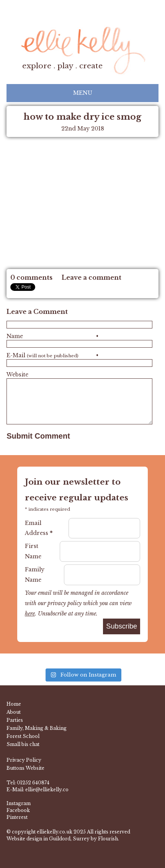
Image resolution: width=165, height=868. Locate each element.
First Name (33, 551)
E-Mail (52, 355)
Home (14, 704)
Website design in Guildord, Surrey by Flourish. (63, 839)
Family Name (35, 575)
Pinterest (17, 817)
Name (52, 336)
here (30, 614)
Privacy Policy (24, 760)
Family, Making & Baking (37, 728)
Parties (15, 720)
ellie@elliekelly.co (47, 790)
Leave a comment (91, 277)
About (14, 712)
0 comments (31, 277)
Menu (83, 93)
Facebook (18, 810)
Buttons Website (25, 768)
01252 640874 (33, 783)
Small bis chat (23, 744)
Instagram (19, 803)
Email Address (39, 528)
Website (17, 375)
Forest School (23, 736)
